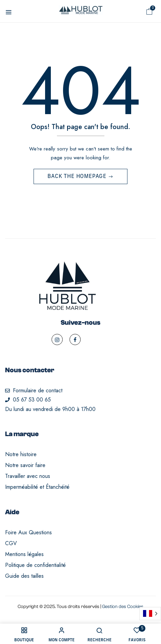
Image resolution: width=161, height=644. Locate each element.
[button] (149, 12)
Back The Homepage (78, 177)
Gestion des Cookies (123, 607)
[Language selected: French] (150, 614)
